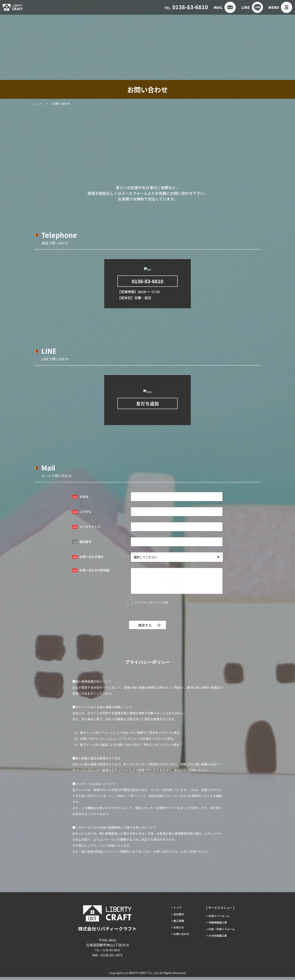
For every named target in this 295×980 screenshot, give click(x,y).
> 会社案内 (175, 919)
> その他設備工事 (217, 944)
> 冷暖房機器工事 (217, 927)
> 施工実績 (175, 927)
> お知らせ (175, 936)
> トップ (174, 911)
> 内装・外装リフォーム (222, 936)
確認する (145, 628)
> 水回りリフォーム (219, 919)
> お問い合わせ (178, 944)
